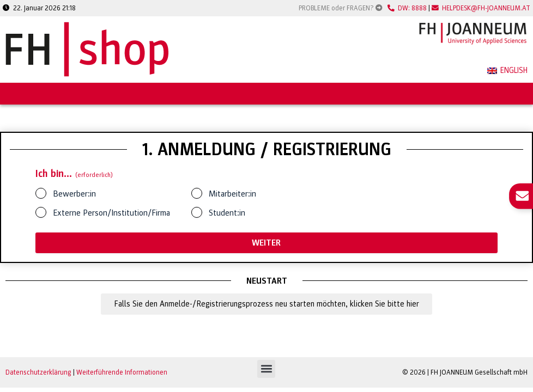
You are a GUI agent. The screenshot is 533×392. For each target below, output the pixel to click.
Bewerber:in (74, 194)
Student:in (227, 213)
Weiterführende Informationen (122, 372)
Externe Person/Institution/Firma (111, 213)
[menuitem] (507, 71)
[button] (266, 369)
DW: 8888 (407, 8)
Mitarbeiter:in (232, 194)
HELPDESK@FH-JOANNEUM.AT (481, 8)
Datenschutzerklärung (38, 372)
